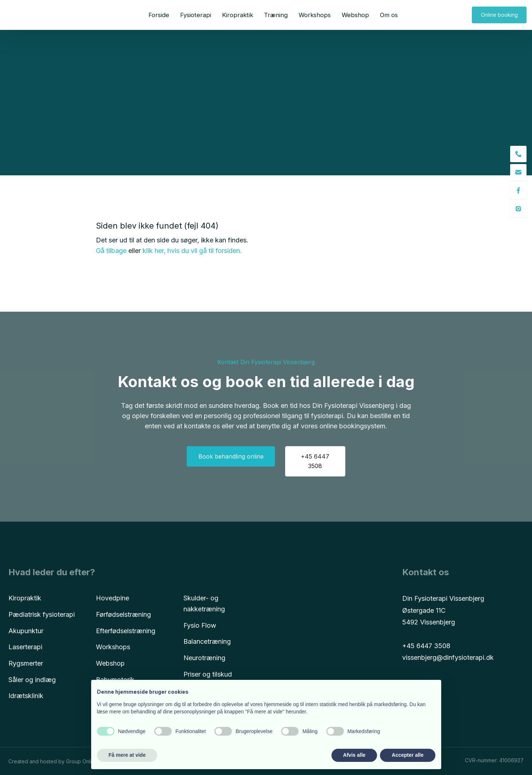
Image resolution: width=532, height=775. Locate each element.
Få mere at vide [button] (127, 755)
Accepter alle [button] (407, 755)
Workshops (315, 15)
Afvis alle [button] (354, 755)
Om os (389, 15)
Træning (276, 15)
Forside (159, 15)
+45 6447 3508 (426, 646)
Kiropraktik (238, 15)
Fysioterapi (196, 15)
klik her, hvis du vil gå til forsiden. (192, 251)
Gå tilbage (111, 251)
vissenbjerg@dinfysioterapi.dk (448, 657)
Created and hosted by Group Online (53, 761)
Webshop (355, 15)
